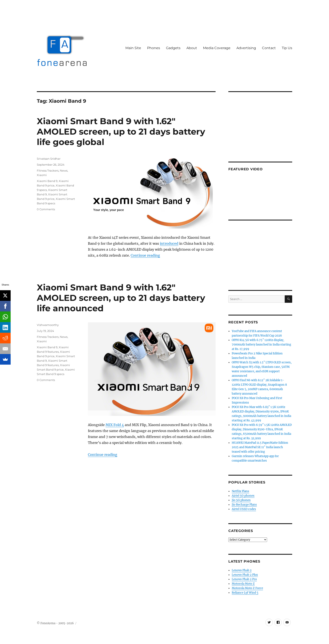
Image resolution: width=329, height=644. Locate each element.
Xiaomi (42, 175)
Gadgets (173, 48)
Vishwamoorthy (48, 325)
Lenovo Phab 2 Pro (244, 579)
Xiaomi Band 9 (47, 181)
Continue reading (145, 255)
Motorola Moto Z (243, 584)
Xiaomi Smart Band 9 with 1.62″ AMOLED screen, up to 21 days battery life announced (121, 298)
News (64, 171)
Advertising (246, 48)
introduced (169, 243)
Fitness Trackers (48, 171)
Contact (269, 48)
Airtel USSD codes (244, 509)
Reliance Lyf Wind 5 (245, 593)
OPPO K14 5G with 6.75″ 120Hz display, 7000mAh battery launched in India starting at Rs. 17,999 (261, 345)
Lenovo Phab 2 (242, 570)
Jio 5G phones (241, 500)
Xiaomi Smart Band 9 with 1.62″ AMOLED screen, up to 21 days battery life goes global (121, 132)
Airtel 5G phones (243, 496)
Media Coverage (217, 48)
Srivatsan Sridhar (49, 159)
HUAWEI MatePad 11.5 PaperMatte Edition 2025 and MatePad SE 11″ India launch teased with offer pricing (260, 447)
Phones (154, 48)
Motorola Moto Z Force (247, 588)
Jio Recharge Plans (244, 505)
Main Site (133, 48)
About (192, 48)
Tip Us (287, 48)
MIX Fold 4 (115, 425)
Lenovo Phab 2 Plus (245, 575)
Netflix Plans (240, 491)
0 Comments (46, 209)
